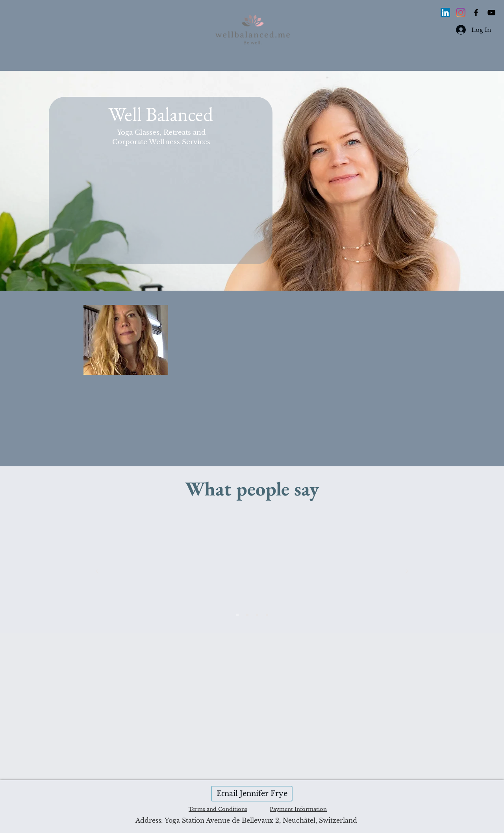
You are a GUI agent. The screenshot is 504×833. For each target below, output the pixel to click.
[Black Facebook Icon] (476, 13)
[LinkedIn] (445, 13)
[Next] (407, 572)
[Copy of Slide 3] (267, 615)
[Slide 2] (257, 615)
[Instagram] (461, 13)
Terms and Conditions (218, 809)
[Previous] (97, 572)
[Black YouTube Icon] (491, 13)
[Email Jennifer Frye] (252, 794)
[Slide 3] (237, 615)
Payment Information (298, 809)
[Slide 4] (247, 615)
